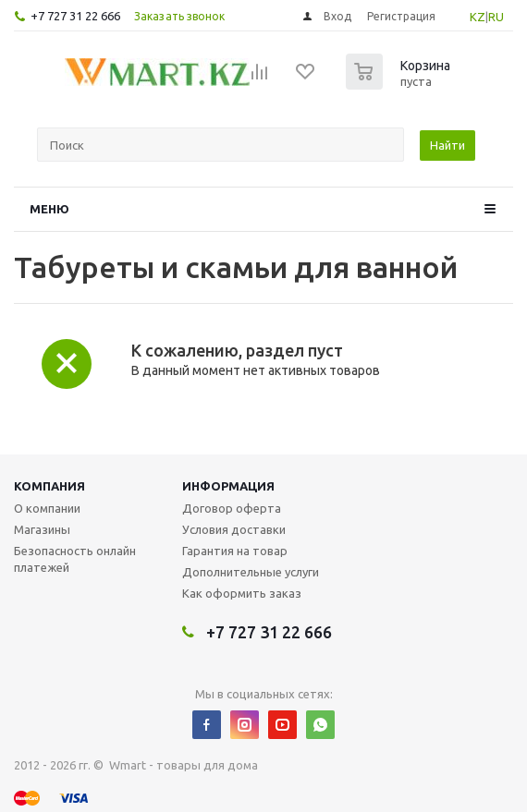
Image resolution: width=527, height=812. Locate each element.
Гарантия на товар (235, 551)
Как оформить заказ (242, 593)
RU (496, 17)
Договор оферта (232, 508)
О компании (47, 508)
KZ (478, 17)
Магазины (42, 529)
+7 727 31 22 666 (75, 16)
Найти (447, 145)
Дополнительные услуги (251, 572)
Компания (49, 486)
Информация (228, 486)
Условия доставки (234, 529)
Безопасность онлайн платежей (75, 559)
